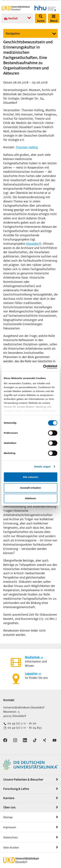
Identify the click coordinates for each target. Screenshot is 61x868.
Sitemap (8, 817)
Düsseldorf (33, 244)
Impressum (10, 827)
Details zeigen (42, 467)
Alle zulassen (30, 477)
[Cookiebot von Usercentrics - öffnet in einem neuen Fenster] (43, 367)
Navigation (13, 34)
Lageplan (31, 674)
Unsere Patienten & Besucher (23, 779)
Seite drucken (11, 848)
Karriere (9, 798)
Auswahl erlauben (30, 488)
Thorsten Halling (27, 147)
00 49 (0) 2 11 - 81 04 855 (24, 728)
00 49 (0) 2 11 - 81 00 (21, 723)
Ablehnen (30, 498)
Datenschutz (10, 837)
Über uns (9, 807)
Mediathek (32, 657)
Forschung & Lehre (16, 789)
